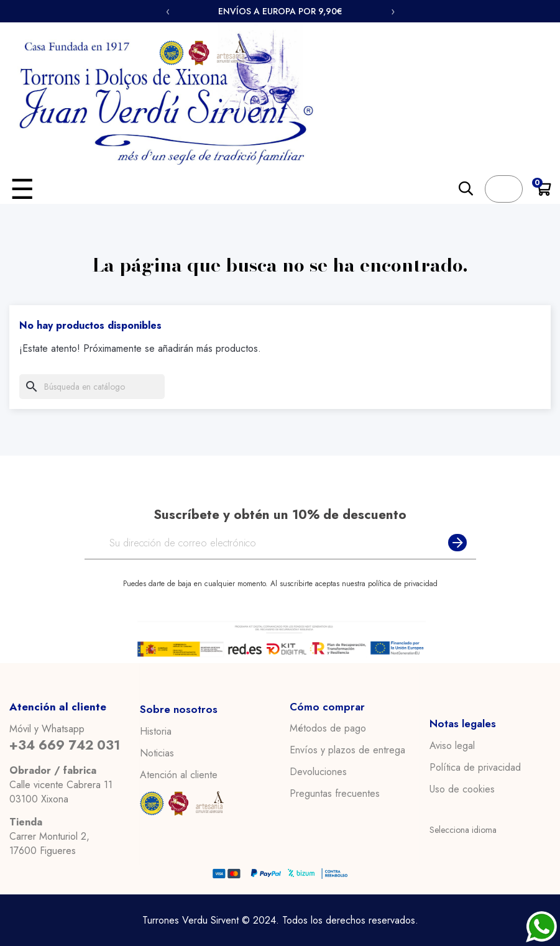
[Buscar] (92, 387)
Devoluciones (318, 772)
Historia (156, 731)
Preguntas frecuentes (335, 794)
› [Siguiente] (393, 11)
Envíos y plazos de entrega (347, 750)
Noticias (157, 753)
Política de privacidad (475, 767)
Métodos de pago (328, 728)
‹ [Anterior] (168, 11)
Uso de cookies (462, 789)
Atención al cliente (179, 774)
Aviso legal (452, 745)
